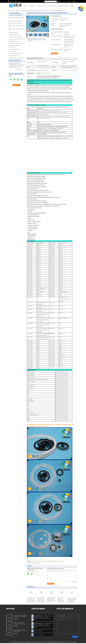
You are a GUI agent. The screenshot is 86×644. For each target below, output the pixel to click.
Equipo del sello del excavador (22, 10)
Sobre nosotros (41, 6)
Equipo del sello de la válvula (14, 37)
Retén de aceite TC (13, 32)
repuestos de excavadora (14, 41)
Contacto (72, 6)
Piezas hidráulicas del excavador (15, 53)
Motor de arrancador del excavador (16, 58)
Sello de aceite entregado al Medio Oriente (20, 631)
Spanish (76, 1)
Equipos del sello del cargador (15, 21)
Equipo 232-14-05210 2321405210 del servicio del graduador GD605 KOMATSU (37, 40)
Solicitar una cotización (67, 1)
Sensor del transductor (13, 49)
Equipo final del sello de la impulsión (16, 25)
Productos (32, 6)
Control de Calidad (63, 6)
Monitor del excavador (13, 56)
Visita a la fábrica (51, 6)
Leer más (16, 619)
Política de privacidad (14, 642)
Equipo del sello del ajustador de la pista (56, 561)
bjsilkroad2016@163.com (15, 1)
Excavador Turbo (12, 51)
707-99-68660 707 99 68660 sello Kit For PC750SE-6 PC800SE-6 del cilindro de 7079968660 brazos (52, 600)
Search (59, 2)
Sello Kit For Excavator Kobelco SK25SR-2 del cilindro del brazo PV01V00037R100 (72, 600)
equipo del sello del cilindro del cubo (34, 563)
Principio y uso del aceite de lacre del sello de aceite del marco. (20, 616)
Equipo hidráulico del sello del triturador (16, 17)
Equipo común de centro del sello (15, 39)
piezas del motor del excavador (15, 43)
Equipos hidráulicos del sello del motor (16, 29)
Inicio (26, 6)
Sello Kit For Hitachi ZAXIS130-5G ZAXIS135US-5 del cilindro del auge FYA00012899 (61, 600)
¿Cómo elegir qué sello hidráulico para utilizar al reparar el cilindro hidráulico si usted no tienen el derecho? (21, 623)
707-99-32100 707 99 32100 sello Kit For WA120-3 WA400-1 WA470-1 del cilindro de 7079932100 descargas (41, 601)
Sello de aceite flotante (13, 35)
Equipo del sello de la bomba (14, 23)
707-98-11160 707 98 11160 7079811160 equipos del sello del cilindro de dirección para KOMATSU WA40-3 (31, 601)
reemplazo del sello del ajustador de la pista (39, 561)
